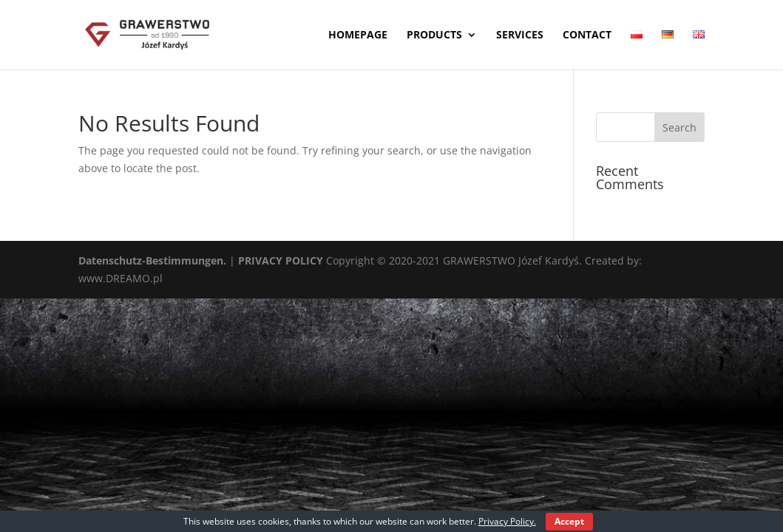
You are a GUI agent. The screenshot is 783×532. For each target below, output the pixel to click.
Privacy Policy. (507, 521)
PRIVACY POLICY (281, 260)
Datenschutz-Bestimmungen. (152, 260)
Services (520, 35)
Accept (569, 521)
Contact (587, 35)
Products (434, 35)
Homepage (358, 35)
